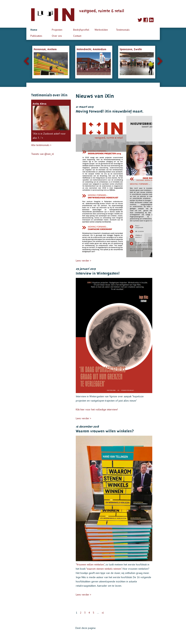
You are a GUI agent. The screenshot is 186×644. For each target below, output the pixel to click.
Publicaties (36, 36)
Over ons (57, 36)
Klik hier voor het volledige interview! (97, 409)
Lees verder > (84, 261)
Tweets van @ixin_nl (42, 154)
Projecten (57, 30)
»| (103, 613)
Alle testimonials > (41, 145)
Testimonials (123, 30)
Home (34, 30)
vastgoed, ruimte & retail (102, 10)
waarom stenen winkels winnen (104, 569)
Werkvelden (101, 30)
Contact (77, 36)
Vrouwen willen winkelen (90, 564)
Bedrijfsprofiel (81, 30)
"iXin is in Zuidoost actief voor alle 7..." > (51, 120)
